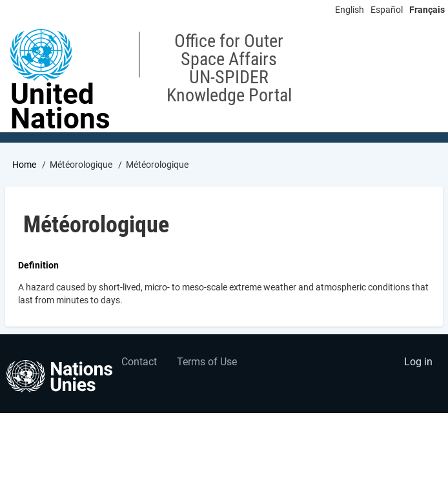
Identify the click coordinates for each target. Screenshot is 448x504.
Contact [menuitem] (139, 362)
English (350, 10)
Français (427, 10)
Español (387, 10)
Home (24, 165)
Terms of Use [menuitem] (207, 362)
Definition (38, 265)
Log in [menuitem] (418, 362)
